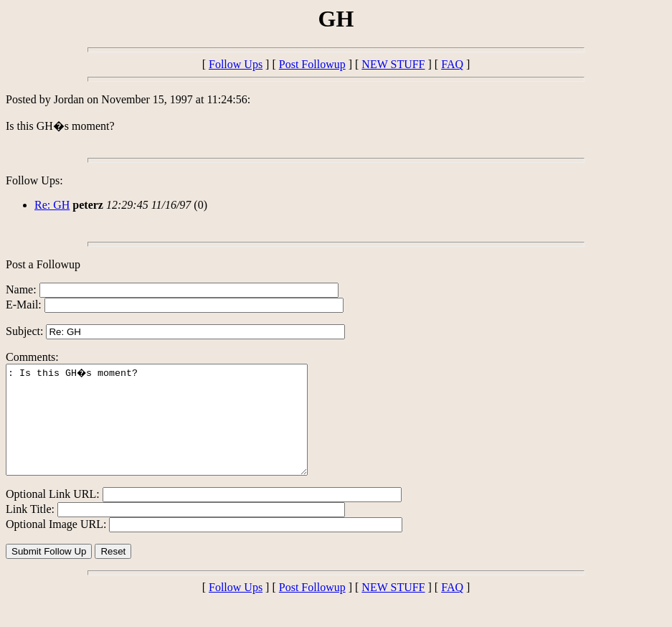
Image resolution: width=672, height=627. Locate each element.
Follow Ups (236, 64)
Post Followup (312, 64)
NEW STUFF (393, 64)
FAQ (452, 64)
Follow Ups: (34, 180)
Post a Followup (43, 264)
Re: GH (52, 205)
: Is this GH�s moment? (175, 430)
